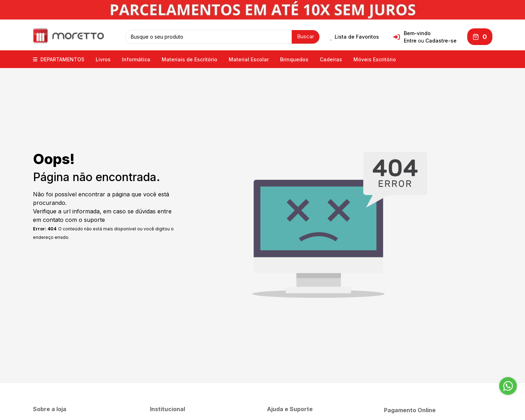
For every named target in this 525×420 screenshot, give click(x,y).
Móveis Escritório (375, 59)
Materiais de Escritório (189, 59)
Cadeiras (331, 59)
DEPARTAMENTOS (59, 59)
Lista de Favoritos (355, 37)
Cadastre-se (441, 41)
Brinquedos (294, 59)
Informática (136, 59)
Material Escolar (249, 59)
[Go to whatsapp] (508, 386)
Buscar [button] (306, 36)
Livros (103, 59)
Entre (410, 41)
